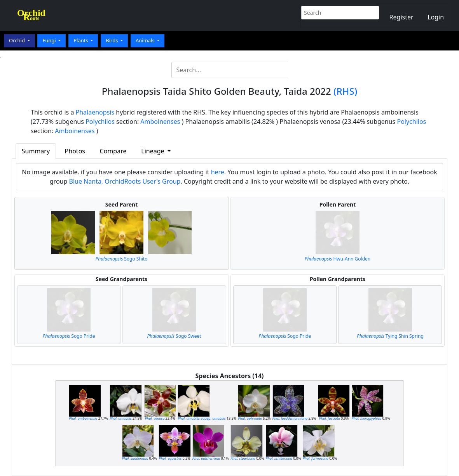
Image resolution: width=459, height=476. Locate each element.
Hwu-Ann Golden (338, 259)
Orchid (17, 40)
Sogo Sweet (174, 336)
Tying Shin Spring (390, 336)
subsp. (202, 418)
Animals (146, 40)
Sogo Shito (122, 259)
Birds (113, 40)
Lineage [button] (153, 151)
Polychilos (100, 122)
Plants (81, 40)
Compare (113, 151)
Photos (75, 151)
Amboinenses (160, 122)
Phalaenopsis (95, 112)
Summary (36, 151)
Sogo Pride (69, 336)
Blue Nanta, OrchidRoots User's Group (125, 181)
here (218, 172)
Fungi (50, 40)
